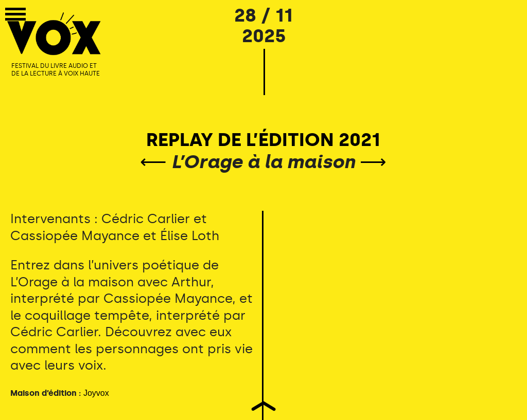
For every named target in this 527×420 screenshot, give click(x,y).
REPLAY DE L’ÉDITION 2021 (263, 140)
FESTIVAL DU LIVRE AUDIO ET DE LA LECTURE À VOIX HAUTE (56, 70)
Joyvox (96, 393)
